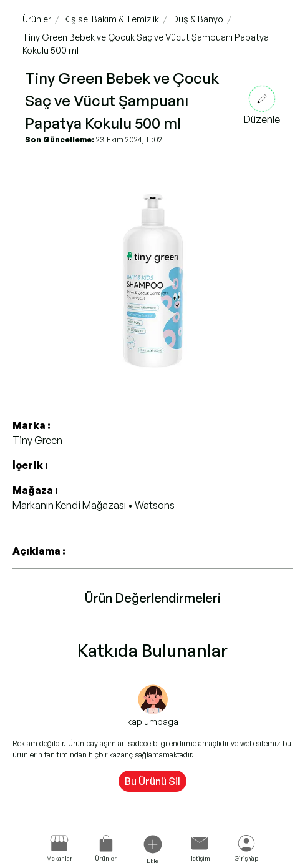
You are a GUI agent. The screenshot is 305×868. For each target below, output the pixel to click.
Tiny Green (37, 440)
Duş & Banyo (198, 19)
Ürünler (37, 19)
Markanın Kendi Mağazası (70, 505)
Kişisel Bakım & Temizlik (112, 19)
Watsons (155, 505)
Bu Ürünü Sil (152, 781)
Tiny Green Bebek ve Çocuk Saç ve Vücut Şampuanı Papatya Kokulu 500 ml (146, 44)
